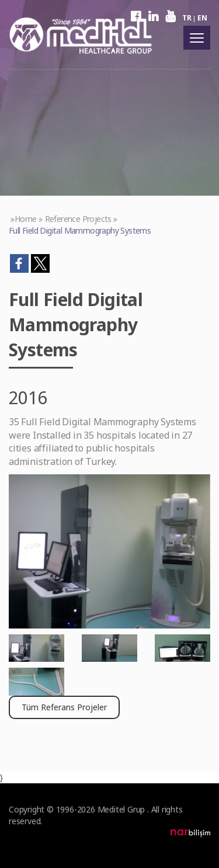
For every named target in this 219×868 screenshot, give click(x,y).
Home (26, 219)
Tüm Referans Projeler (64, 707)
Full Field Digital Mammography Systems (80, 230)
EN (202, 18)
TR (187, 18)
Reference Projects (78, 219)
